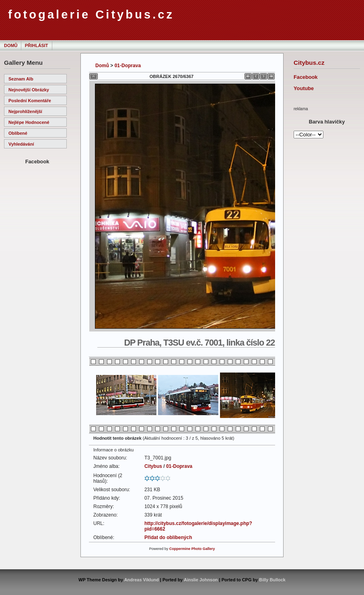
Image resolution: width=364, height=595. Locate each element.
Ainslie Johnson (201, 580)
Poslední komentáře (30, 101)
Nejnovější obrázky (29, 90)
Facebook (306, 77)
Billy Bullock (272, 580)
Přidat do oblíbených (168, 537)
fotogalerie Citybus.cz (91, 14)
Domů (11, 45)
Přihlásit (37, 45)
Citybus (153, 466)
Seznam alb (21, 79)
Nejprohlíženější (25, 111)
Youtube (304, 88)
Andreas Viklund (142, 580)
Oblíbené (18, 133)
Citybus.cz (309, 63)
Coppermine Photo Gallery (192, 549)
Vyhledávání (21, 144)
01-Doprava (128, 66)
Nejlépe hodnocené (29, 122)
